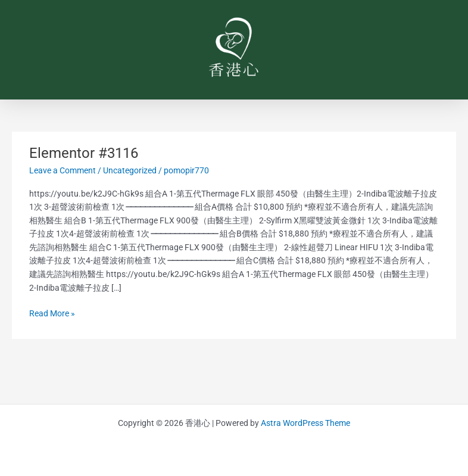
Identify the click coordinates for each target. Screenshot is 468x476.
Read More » (52, 312)
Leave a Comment (63, 170)
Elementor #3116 (84, 153)
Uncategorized (130, 170)
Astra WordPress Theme (305, 423)
